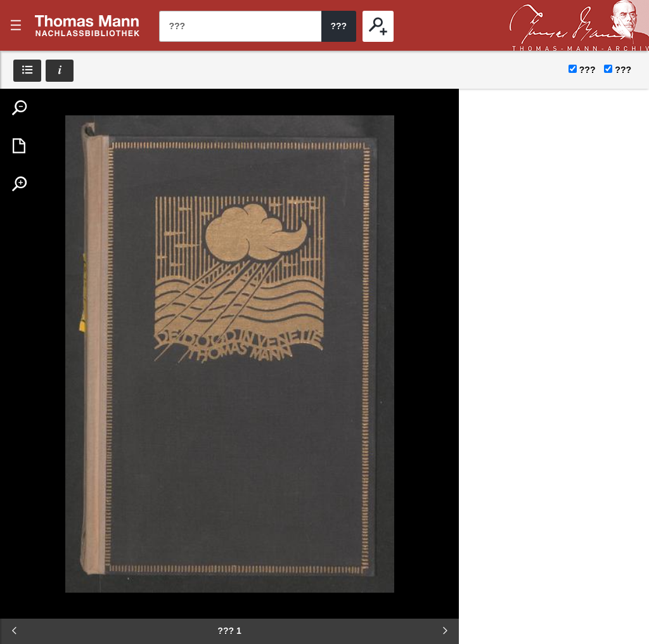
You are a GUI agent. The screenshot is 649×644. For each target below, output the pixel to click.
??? (87, 25)
